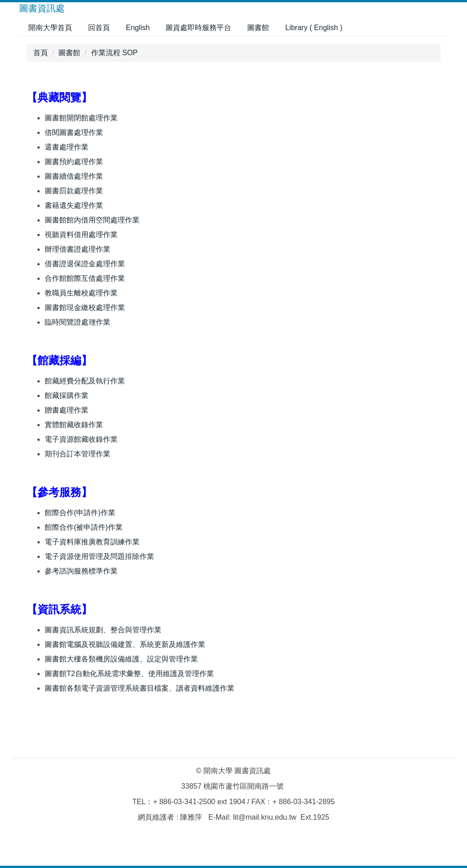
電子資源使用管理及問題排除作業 (99, 556)
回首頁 (99, 28)
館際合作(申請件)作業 (80, 513)
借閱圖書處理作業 (74, 132)
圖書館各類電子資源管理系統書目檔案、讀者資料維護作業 (140, 688)
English (138, 28)
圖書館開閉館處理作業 (81, 118)
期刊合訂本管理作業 (78, 454)
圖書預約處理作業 (74, 162)
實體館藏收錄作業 (74, 425)
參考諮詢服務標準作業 (81, 571)
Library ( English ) (314, 28)
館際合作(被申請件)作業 (84, 527)
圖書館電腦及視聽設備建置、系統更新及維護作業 (125, 644)
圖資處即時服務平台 (198, 28)
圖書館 (258, 28)
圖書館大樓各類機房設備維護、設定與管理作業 (121, 659)
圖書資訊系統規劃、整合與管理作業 (103, 630)
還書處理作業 (67, 147)
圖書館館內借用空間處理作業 (92, 220)
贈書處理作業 (67, 410)
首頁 (41, 53)
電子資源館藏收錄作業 (81, 439)
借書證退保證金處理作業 (85, 264)
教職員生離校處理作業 (81, 293)
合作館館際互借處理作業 (85, 278)
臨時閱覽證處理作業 (78, 322)
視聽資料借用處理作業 (81, 235)
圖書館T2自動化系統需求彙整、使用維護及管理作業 (129, 674)
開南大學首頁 (50, 28)
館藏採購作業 (67, 395)
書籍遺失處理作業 (74, 205)
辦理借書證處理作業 (78, 249)
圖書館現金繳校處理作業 (85, 307)
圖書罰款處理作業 (74, 191)
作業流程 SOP (114, 53)
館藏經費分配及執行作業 (85, 381)
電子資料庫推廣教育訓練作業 (92, 542)
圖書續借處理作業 (74, 176)
